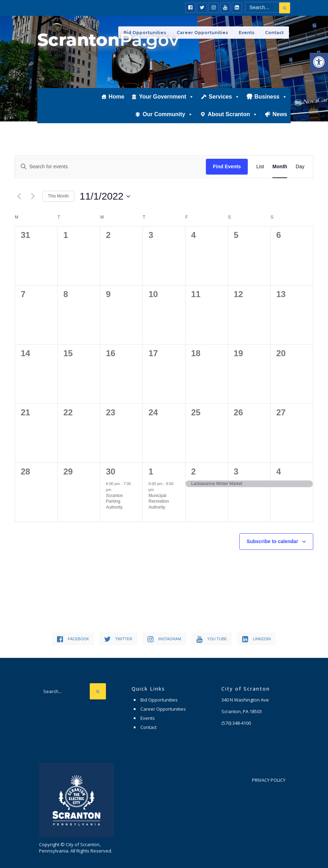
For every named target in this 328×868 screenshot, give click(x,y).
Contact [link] (274, 33)
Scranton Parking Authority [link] (114, 501)
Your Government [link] (166, 97)
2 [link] (193, 471)
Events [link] (247, 33)
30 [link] (111, 471)
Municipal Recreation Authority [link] (159, 501)
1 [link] (151, 471)
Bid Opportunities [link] (159, 700)
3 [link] (236, 471)
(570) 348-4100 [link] (236, 723)
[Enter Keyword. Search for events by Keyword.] (111, 166)
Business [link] (271, 97)
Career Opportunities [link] (202, 33)
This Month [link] (58, 196)
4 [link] (279, 471)
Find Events (227, 166)
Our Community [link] (168, 115)
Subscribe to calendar (272, 541)
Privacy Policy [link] (269, 780)
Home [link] (116, 97)
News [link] (280, 115)
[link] (319, 62)
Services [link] (224, 97)
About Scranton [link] (233, 115)
